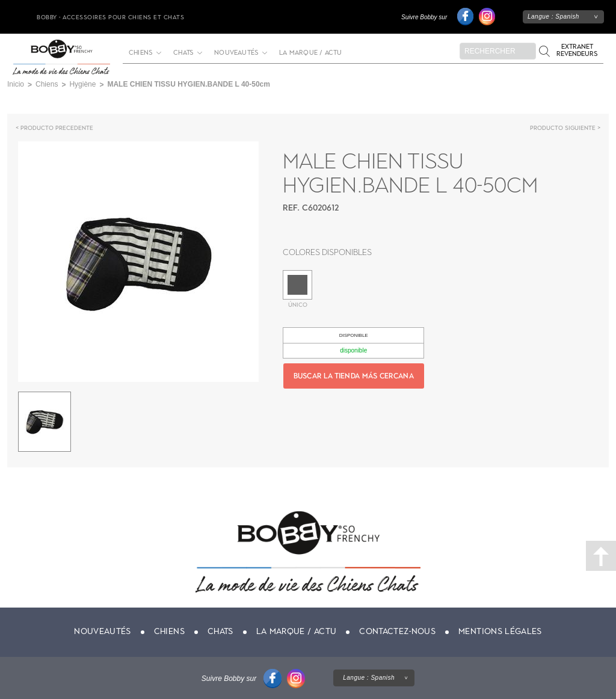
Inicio (16, 84)
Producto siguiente (563, 128)
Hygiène (82, 84)
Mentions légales (500, 631)
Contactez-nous (397, 631)
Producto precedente (57, 128)
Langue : (553, 17)
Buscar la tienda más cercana (354, 376)
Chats (183, 53)
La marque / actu (310, 53)
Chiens (140, 53)
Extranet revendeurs (577, 50)
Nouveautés (236, 53)
